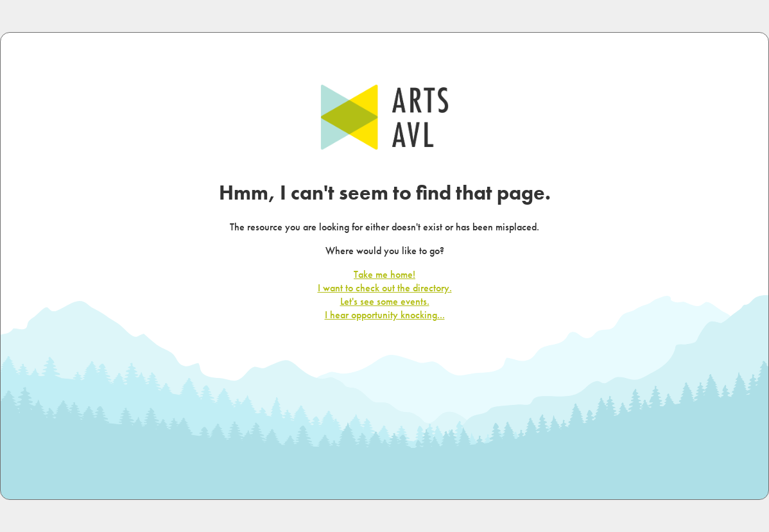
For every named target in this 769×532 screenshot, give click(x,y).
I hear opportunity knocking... (385, 315)
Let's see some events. (385, 301)
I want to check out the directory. (385, 288)
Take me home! (384, 274)
